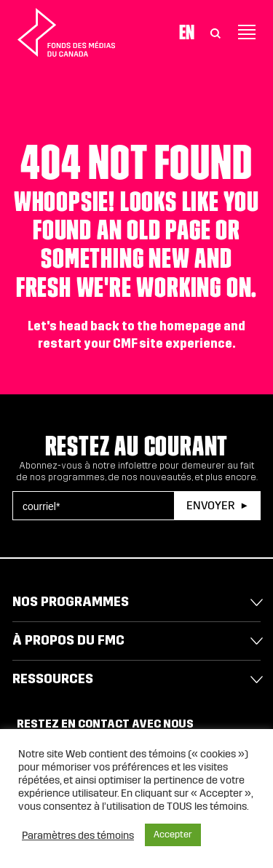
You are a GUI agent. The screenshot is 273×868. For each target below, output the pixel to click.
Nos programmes (71, 602)
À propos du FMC (68, 640)
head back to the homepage (140, 326)
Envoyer (210, 505)
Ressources (53, 679)
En (187, 32)
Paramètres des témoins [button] (78, 835)
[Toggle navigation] (247, 32)
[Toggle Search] (215, 32)
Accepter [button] (173, 835)
